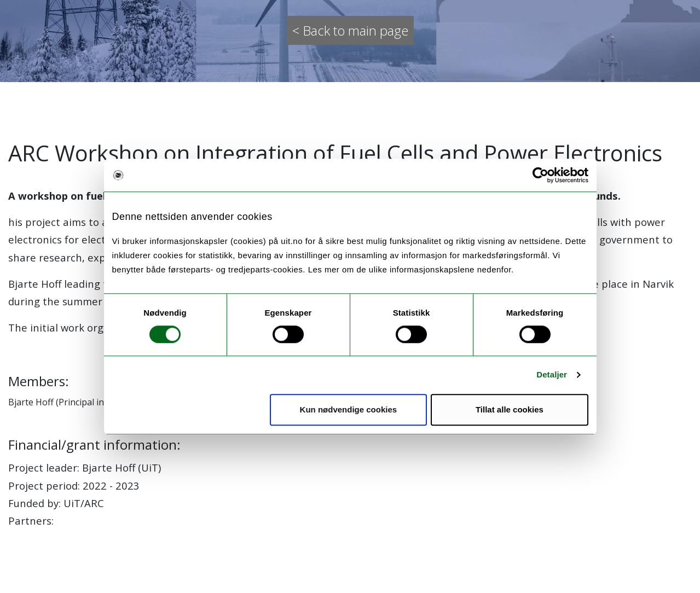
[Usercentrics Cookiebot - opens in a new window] (540, 175)
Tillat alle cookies (510, 409)
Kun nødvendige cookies (349, 409)
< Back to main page (350, 30)
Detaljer (552, 374)
